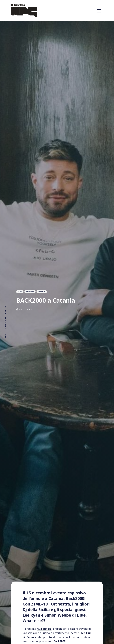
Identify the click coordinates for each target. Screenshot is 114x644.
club (20, 292)
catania (42, 292)
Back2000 (30, 292)
